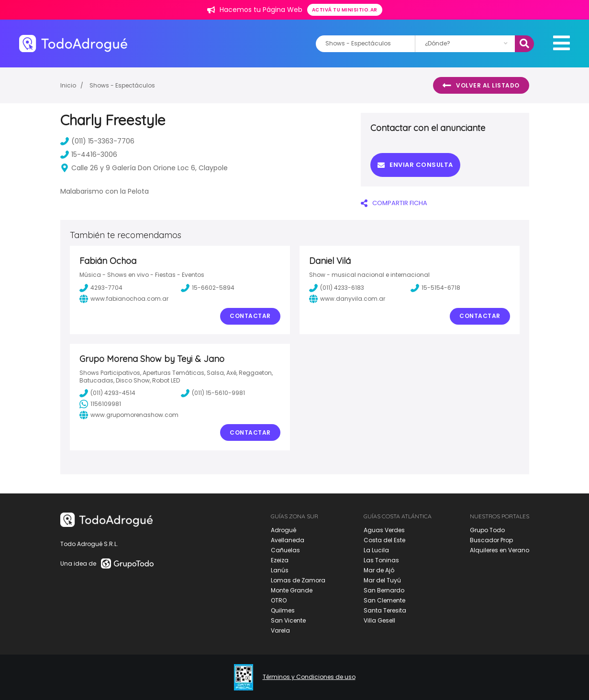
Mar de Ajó (379, 570)
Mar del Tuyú (382, 580)
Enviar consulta (415, 165)
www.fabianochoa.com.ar (124, 299)
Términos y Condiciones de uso (309, 677)
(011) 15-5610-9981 (213, 393)
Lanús (280, 570)
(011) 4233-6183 (337, 288)
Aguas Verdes (384, 530)
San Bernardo (384, 590)
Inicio (68, 85)
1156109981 (100, 404)
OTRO (279, 600)
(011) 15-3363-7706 (97, 141)
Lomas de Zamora (298, 580)
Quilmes (283, 610)
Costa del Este (384, 540)
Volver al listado (481, 86)
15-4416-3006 (89, 154)
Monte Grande (292, 590)
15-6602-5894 (208, 288)
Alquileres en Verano (500, 550)
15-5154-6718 (435, 288)
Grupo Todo (487, 530)
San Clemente (384, 600)
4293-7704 (101, 288)
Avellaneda (288, 540)
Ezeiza (280, 560)
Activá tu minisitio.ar (345, 10)
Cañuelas (285, 550)
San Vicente (288, 620)
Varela (280, 630)
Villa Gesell (379, 620)
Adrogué (283, 530)
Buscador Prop (491, 540)
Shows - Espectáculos (122, 85)
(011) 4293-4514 (107, 393)
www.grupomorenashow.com (129, 415)
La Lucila (376, 550)
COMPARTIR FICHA (394, 203)
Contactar (250, 316)
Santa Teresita (385, 610)
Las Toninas (381, 560)
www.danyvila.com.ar (347, 299)
